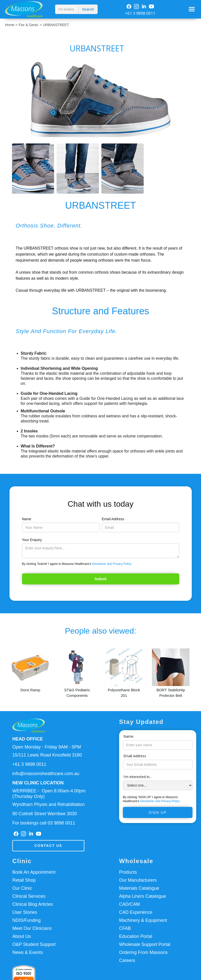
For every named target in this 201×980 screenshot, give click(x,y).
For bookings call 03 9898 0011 (44, 823)
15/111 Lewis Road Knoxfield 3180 (47, 755)
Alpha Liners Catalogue (143, 896)
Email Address (113, 519)
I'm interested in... (138, 777)
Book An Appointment (34, 872)
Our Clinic (22, 888)
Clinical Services (29, 896)
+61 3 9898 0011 (140, 13)
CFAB (125, 928)
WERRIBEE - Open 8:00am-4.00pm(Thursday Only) (49, 794)
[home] (26, 9)
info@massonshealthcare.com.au (46, 774)
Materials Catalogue (139, 888)
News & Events (28, 952)
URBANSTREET (56, 25)
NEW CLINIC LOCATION (38, 783)
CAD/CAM (130, 904)
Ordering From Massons (143, 952)
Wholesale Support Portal (145, 944)
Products (128, 872)
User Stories (25, 912)
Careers (127, 960)
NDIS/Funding (26, 920)
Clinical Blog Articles (33, 904)
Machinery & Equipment (143, 920)
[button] (192, 9)
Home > (11, 25)
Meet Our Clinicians (32, 928)
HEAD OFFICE (28, 739)
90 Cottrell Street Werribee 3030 (45, 814)
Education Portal (136, 936)
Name (27, 519)
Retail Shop (24, 880)
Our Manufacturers (138, 880)
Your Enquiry (32, 540)
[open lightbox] (100, 100)
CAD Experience (136, 912)
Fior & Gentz (28, 25)
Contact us (48, 846)
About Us (22, 936)
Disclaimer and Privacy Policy (112, 564)
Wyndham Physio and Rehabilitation (48, 804)
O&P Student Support (34, 944)
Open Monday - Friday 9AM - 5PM (47, 747)
